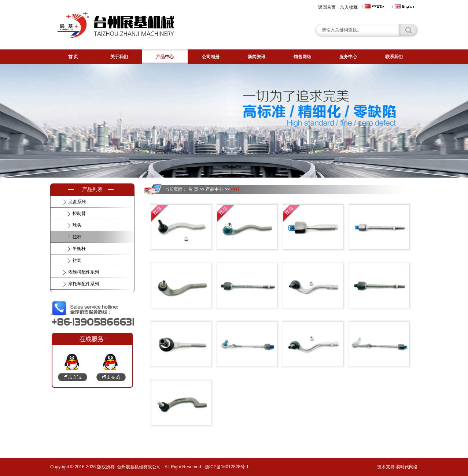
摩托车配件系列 (84, 284)
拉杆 (77, 237)
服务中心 (348, 57)
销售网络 (302, 57)
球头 (77, 225)
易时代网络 (407, 467)
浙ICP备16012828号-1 (227, 467)
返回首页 (327, 7)
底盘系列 (77, 202)
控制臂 (79, 213)
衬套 (77, 260)
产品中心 (165, 57)
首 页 (73, 57)
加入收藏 (349, 7)
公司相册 (211, 57)
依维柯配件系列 (84, 272)
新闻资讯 (257, 57)
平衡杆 (79, 249)
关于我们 (119, 57)
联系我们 (394, 57)
